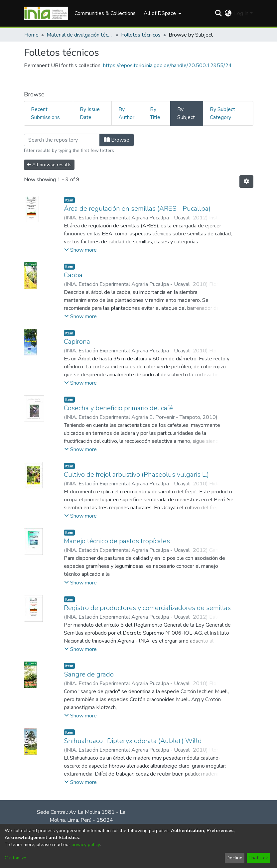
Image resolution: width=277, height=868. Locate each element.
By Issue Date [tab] (90, 113)
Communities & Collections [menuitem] (105, 13)
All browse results (49, 165)
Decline (234, 858)
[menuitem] (162, 13)
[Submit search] (218, 13)
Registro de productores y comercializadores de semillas (147, 608)
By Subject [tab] (186, 113)
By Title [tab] (155, 113)
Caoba (73, 275)
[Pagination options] (246, 182)
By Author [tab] (126, 113)
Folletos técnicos (141, 35)
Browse (117, 140)
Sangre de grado (89, 674)
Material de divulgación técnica (80, 35)
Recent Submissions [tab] (45, 113)
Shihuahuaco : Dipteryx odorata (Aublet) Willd (133, 741)
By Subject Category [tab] (222, 113)
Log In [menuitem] (241, 13)
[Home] (46, 13)
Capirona (77, 342)
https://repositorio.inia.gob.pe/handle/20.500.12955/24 (167, 65)
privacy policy (86, 845)
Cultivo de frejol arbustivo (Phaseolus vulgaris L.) (136, 475)
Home (31, 35)
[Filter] (62, 140)
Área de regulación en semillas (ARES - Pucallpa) (137, 209)
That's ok (258, 858)
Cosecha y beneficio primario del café (118, 408)
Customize (15, 858)
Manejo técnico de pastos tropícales (117, 541)
